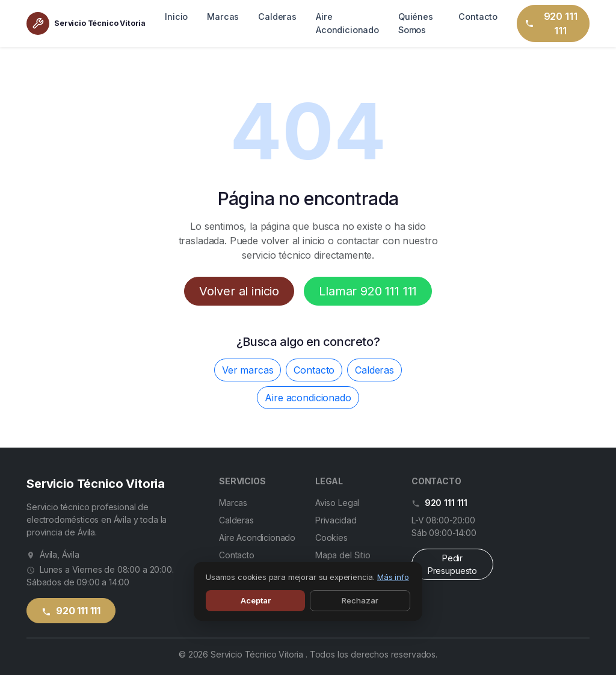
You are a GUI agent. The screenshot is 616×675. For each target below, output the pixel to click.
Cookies (331, 538)
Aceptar (256, 600)
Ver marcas (248, 370)
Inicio (176, 17)
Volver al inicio (239, 291)
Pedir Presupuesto (452, 564)
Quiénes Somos (416, 23)
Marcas (223, 17)
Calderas (277, 17)
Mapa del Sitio (343, 555)
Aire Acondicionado (347, 23)
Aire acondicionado (308, 398)
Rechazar (360, 600)
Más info (393, 577)
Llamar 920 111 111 (368, 291)
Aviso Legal (337, 503)
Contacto (478, 17)
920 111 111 (550, 23)
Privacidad (336, 520)
